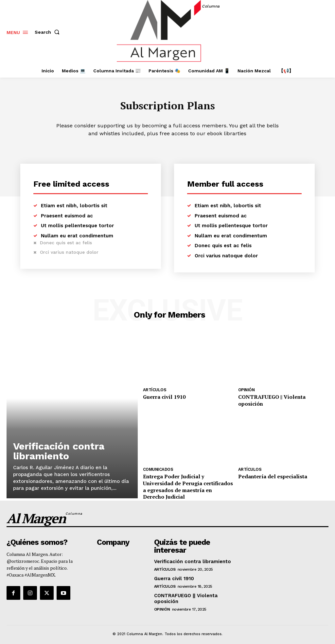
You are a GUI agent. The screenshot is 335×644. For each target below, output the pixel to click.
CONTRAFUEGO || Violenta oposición (280, 398)
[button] (48, 32)
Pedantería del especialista (268, 470)
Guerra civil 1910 (162, 398)
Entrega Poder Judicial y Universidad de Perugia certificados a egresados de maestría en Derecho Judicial (187, 476)
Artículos (154, 391)
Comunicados (157, 463)
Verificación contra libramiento (59, 452)
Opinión (246, 391)
